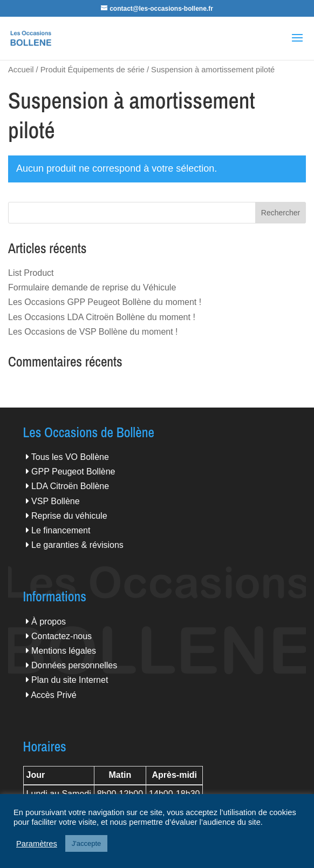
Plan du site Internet (70, 680)
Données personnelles (74, 665)
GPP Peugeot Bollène (73, 472)
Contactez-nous (62, 636)
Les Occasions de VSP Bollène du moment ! (93, 332)
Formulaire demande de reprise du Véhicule (92, 287)
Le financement (61, 530)
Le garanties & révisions (77, 545)
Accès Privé (53, 695)
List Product (31, 273)
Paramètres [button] (37, 844)
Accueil (21, 70)
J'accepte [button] (87, 843)
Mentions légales (64, 651)
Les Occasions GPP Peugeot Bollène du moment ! (105, 302)
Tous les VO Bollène (70, 457)
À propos (49, 622)
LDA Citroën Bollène (70, 486)
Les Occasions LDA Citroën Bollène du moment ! (102, 317)
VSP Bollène (56, 501)
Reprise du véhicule (69, 516)
